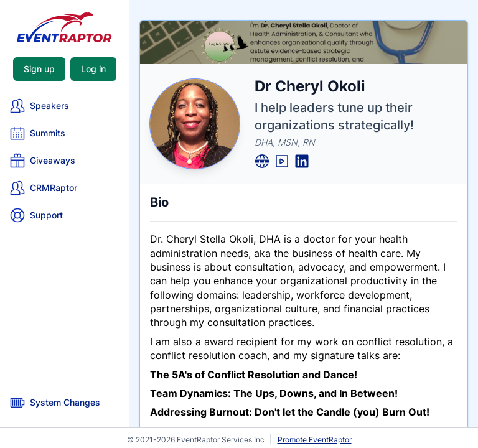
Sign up (39, 69)
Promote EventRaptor (315, 440)
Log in (93, 69)
